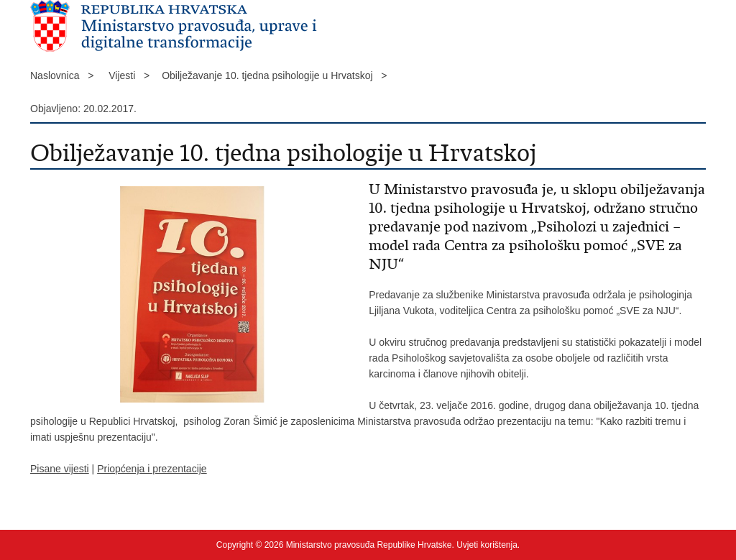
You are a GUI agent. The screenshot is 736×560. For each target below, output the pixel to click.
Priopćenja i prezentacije (152, 469)
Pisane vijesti (60, 469)
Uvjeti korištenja (487, 545)
